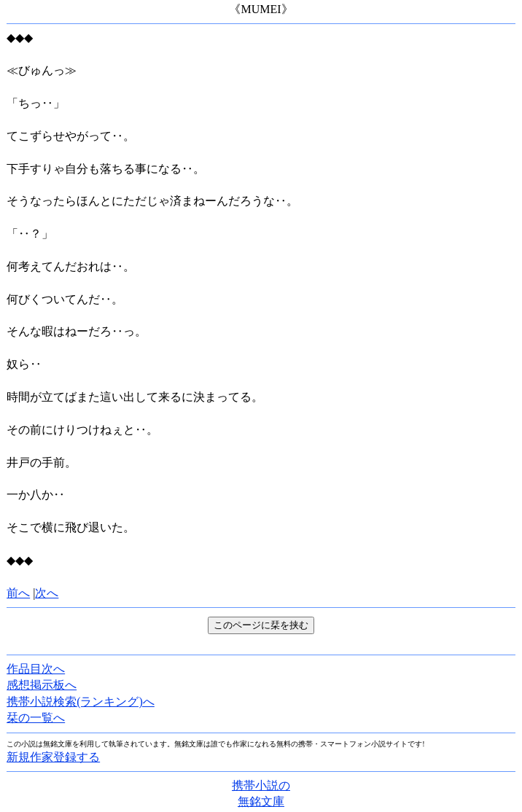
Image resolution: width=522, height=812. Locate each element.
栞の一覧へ (36, 718)
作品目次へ (36, 669)
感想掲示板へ (42, 685)
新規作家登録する (53, 757)
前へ (18, 593)
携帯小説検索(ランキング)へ (81, 702)
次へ (47, 593)
